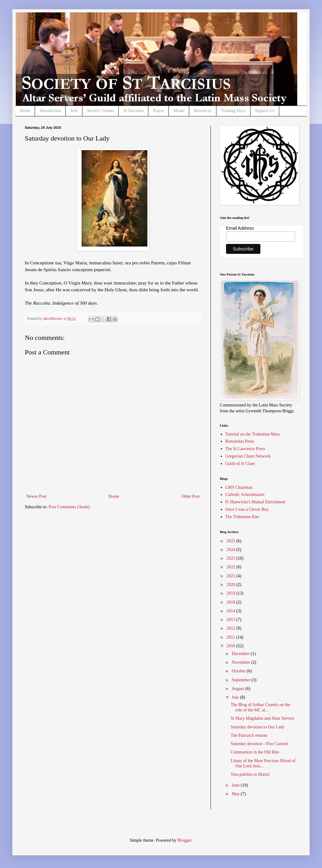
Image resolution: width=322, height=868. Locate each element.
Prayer (159, 111)
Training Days (233, 111)
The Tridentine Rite (242, 517)
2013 (232, 620)
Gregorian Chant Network (248, 456)
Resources (203, 111)
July (236, 697)
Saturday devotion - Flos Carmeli (260, 744)
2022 (232, 567)
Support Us (265, 111)
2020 (232, 585)
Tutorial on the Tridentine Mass (253, 434)
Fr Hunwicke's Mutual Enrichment (255, 502)
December (241, 654)
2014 (232, 611)
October (239, 671)
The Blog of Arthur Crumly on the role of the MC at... (260, 707)
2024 (232, 550)
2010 (232, 646)
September (241, 680)
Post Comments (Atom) (69, 507)
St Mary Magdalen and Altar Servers (263, 718)
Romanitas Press (240, 441)
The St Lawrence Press (245, 449)
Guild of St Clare (240, 464)
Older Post (191, 496)
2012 (232, 628)
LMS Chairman (239, 487)
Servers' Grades (101, 111)
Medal (179, 111)
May (236, 794)
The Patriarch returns (249, 735)
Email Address (240, 228)
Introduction (50, 111)
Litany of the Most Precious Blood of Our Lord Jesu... (263, 763)
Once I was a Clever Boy (247, 509)
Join (74, 111)
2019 (232, 593)
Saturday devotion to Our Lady (258, 727)
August (238, 689)
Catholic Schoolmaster (245, 495)
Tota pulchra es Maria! (250, 774)
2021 (232, 576)
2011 (231, 637)
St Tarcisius (133, 111)
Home (25, 111)
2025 (232, 541)
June (236, 785)
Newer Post (36, 496)
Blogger (184, 840)
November (241, 662)
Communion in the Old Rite (255, 752)
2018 (232, 602)
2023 (232, 558)
